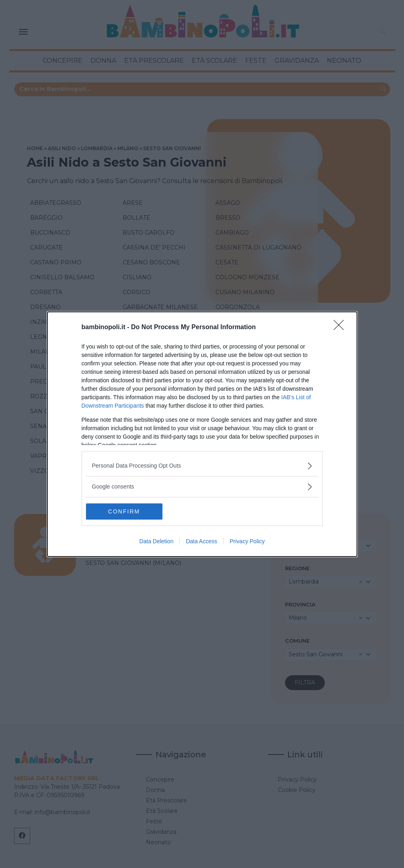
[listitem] (202, 466)
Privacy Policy (247, 541)
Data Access (201, 541)
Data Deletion (157, 541)
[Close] (341, 328)
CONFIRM (124, 511)
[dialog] (202, 434)
